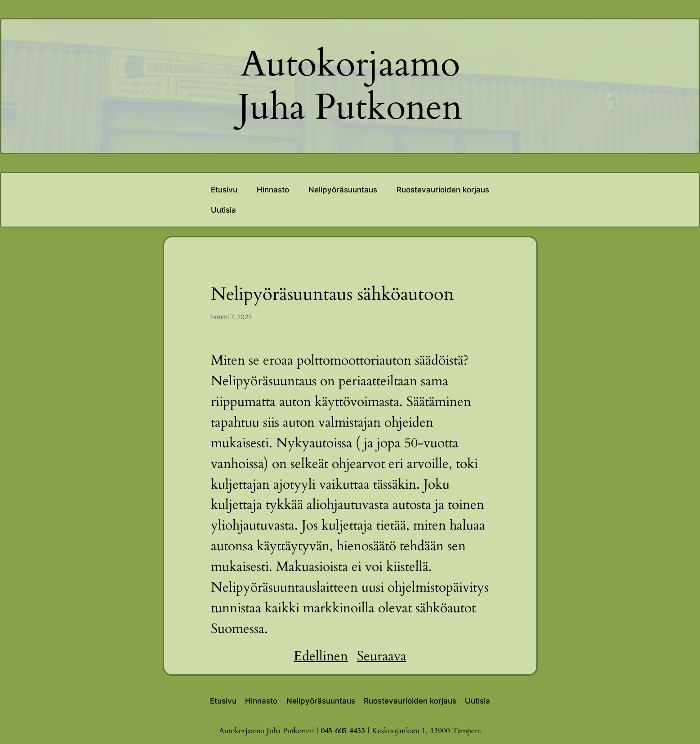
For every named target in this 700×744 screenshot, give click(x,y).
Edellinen (321, 656)
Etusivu (224, 190)
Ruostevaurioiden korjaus (443, 190)
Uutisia (223, 210)
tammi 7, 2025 (232, 317)
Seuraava (382, 656)
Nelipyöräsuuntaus (343, 190)
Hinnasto (273, 190)
